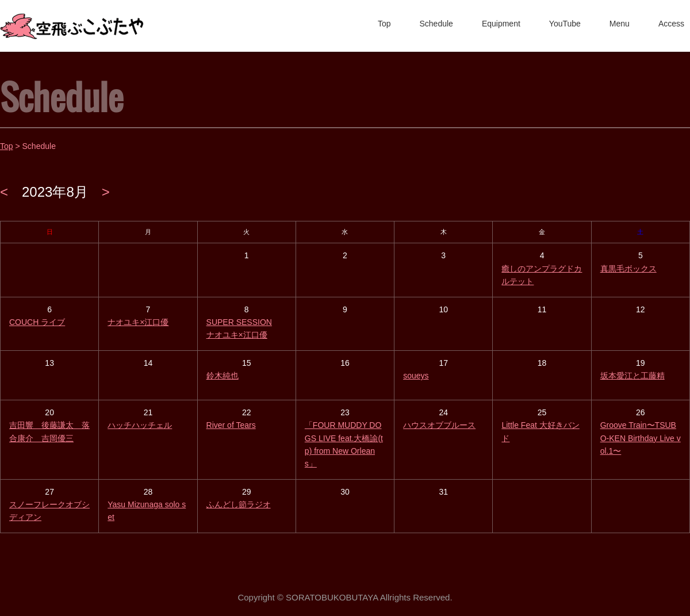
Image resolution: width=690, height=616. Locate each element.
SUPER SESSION (239, 322)
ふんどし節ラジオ (239, 504)
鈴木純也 (223, 376)
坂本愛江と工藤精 (632, 376)
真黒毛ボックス (628, 269)
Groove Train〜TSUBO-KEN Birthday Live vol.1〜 (641, 438)
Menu (620, 24)
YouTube (565, 24)
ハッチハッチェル (140, 425)
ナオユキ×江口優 (138, 322)
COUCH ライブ (37, 322)
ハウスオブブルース (439, 425)
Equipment (501, 24)
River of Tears (231, 425)
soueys (416, 376)
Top (384, 24)
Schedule (436, 24)
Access (671, 24)
